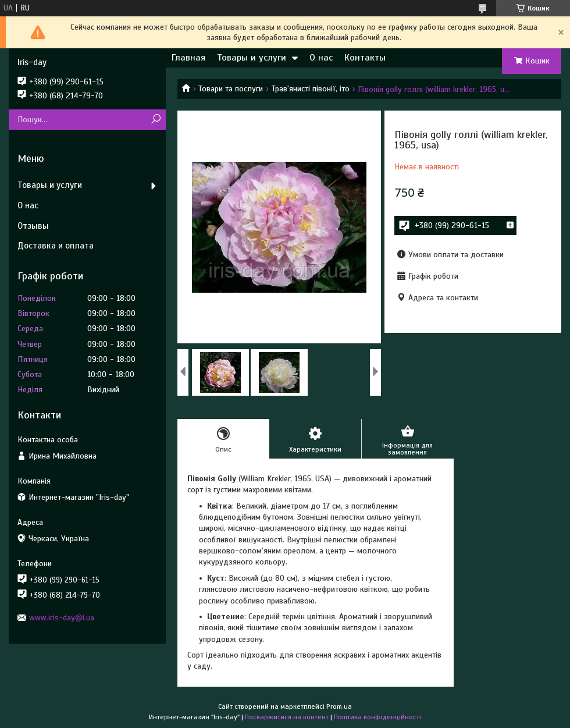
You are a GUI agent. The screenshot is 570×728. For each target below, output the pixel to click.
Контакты (365, 58)
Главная (188, 58)
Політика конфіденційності (377, 717)
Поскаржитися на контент (287, 717)
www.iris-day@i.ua (62, 618)
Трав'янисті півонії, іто (311, 89)
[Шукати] (156, 120)
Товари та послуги (231, 89)
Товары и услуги (252, 58)
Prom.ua (339, 706)
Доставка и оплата (56, 246)
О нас (321, 58)
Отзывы (33, 226)
